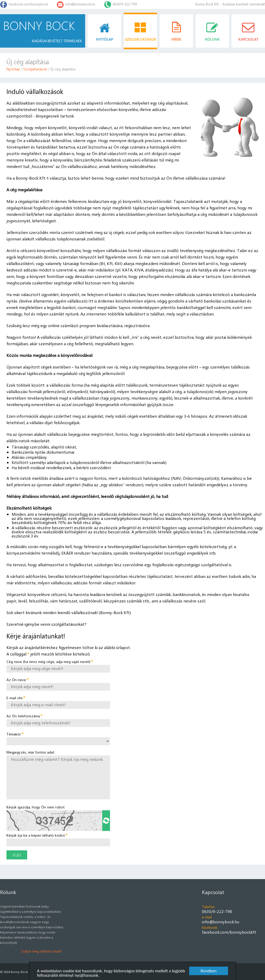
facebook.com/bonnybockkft (229, 932)
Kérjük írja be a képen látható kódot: (37, 835)
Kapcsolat (213, 892)
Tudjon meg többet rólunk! (41, 951)
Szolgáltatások (35, 69)
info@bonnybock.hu (80, 4)
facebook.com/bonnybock (28, 4)
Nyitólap (13, 69)
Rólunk (8, 892)
